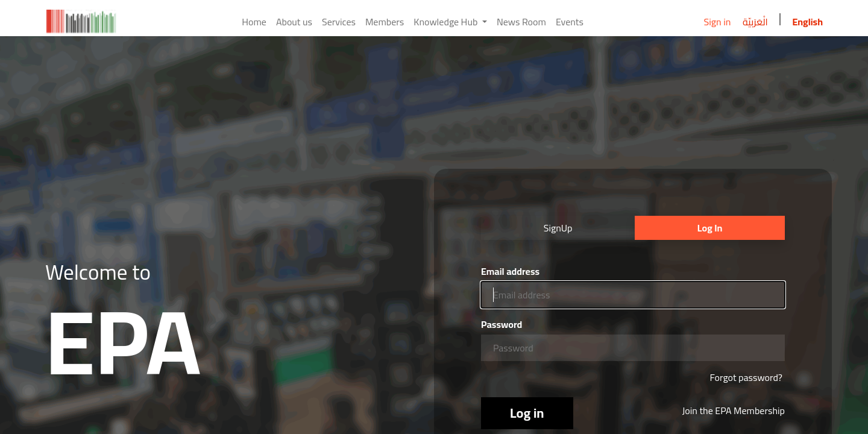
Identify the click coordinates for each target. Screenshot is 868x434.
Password (502, 324)
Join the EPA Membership (734, 410)
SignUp (558, 228)
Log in (527, 413)
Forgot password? (746, 377)
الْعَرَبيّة (755, 22)
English (807, 22)
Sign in (717, 22)
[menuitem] (254, 22)
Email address (510, 271)
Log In (710, 228)
